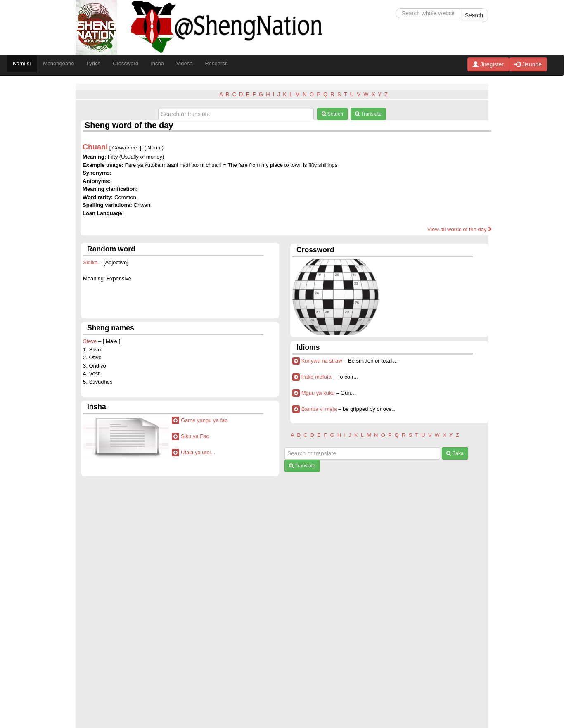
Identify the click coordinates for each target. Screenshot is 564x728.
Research (216, 63)
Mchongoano (58, 63)
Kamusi (22, 63)
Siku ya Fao (195, 436)
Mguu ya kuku (318, 393)
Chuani (95, 147)
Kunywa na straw (322, 361)
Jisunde (528, 64)
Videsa (185, 63)
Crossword (126, 63)
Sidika (90, 262)
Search (474, 15)
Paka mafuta (316, 377)
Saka (455, 453)
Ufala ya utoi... (198, 452)
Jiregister (488, 64)
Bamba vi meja (319, 409)
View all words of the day (459, 229)
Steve (90, 341)
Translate (368, 114)
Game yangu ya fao (204, 420)
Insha (157, 63)
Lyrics (94, 63)
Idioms (308, 347)
